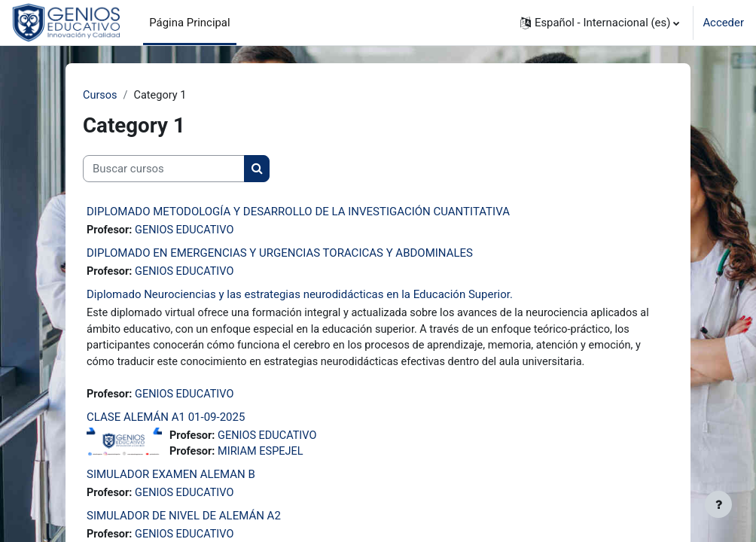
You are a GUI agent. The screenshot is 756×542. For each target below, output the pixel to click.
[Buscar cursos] (164, 169)
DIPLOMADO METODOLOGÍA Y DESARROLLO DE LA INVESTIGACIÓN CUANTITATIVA (298, 212)
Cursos (101, 96)
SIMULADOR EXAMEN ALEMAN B (171, 479)
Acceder (723, 23)
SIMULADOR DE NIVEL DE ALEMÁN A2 (184, 521)
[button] (600, 23)
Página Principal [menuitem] (189, 23)
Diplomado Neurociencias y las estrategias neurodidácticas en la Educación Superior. (300, 296)
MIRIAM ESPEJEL (263, 456)
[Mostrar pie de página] (718, 504)
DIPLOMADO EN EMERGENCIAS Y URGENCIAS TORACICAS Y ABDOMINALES (280, 254)
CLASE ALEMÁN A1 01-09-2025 (166, 420)
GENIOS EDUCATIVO (187, 231)
